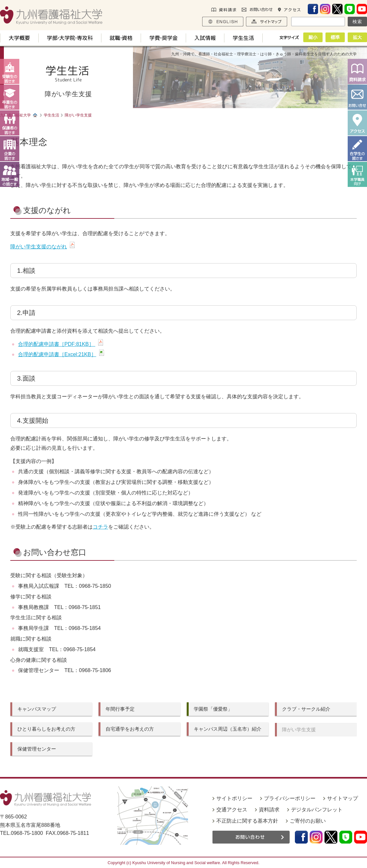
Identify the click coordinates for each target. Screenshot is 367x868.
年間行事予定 (120, 709)
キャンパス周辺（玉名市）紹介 (228, 729)
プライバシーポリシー (290, 798)
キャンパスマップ (37, 709)
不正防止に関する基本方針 (247, 821)
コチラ (100, 527)
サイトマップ (343, 798)
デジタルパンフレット (317, 810)
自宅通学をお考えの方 (130, 729)
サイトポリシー (234, 798)
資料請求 (269, 810)
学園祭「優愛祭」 (213, 709)
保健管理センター (37, 749)
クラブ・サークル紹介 (306, 709)
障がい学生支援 (299, 729)
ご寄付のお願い (308, 821)
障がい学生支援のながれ (39, 247)
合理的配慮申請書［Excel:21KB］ (57, 354)
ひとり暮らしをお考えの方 (46, 729)
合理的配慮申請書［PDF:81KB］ (57, 344)
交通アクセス (232, 810)
